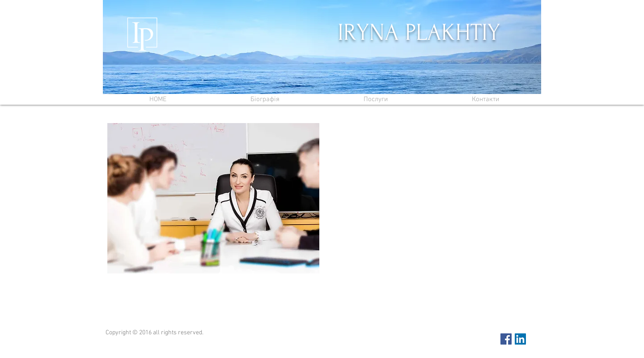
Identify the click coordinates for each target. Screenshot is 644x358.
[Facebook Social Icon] (506, 339)
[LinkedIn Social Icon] (520, 339)
